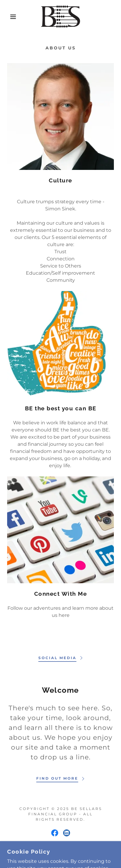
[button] (9, 17)
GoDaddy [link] (79, 853)
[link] (61, 17)
